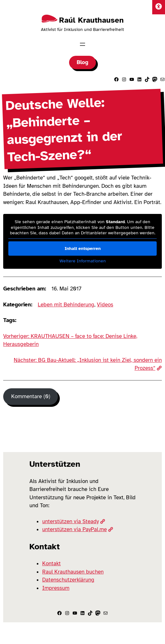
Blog (82, 62)
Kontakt (51, 563)
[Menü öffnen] (82, 44)
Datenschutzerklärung (68, 580)
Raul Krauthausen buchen (73, 572)
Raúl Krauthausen (91, 20)
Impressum (56, 588)
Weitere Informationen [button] (83, 261)
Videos (105, 305)
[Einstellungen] (159, 7)
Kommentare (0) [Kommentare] (31, 396)
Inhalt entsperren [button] (83, 249)
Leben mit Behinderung (66, 305)
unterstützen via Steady (74, 521)
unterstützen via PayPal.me (78, 529)
